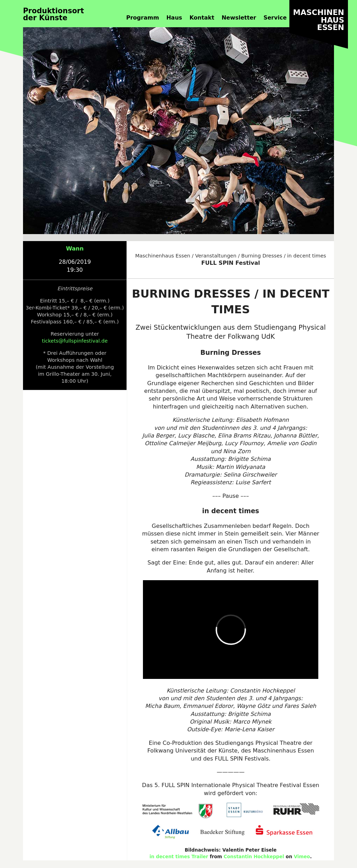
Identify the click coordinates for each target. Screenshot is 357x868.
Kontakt (202, 18)
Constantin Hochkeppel (254, 857)
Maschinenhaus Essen (163, 256)
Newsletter (239, 18)
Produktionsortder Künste (54, 14)
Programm (143, 18)
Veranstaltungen (216, 256)
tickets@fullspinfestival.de (75, 341)
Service (275, 18)
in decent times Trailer (179, 857)
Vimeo (302, 857)
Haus (174, 18)
